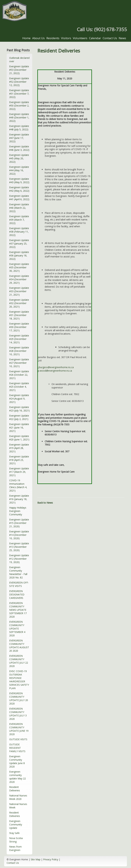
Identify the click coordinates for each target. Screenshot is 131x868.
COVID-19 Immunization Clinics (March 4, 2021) (18, 485)
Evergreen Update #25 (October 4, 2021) (19, 387)
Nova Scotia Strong (16, 840)
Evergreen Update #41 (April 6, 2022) (19, 198)
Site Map (36, 859)
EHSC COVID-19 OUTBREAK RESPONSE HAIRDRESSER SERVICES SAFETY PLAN (19, 680)
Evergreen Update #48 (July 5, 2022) (19, 128)
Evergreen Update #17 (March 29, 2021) (19, 472)
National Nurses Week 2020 (18, 797)
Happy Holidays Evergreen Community (18, 511)
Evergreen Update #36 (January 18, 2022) (19, 255)
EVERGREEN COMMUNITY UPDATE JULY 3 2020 (18, 714)
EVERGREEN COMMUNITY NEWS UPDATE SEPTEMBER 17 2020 (18, 610)
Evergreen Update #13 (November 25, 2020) (19, 547)
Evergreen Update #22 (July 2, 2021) (19, 417)
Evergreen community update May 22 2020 (17, 777)
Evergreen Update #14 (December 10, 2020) (19, 535)
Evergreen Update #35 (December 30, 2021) (19, 267)
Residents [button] (53, 38)
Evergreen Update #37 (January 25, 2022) (19, 244)
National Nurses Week (18, 806)
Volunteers (80, 38)
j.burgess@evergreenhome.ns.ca (56, 367)
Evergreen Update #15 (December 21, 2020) (19, 523)
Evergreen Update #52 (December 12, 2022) (19, 82)
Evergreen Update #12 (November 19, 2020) (19, 559)
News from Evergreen (15, 848)
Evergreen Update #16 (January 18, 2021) (19, 499)
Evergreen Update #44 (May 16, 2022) (19, 170)
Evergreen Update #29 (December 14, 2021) (19, 339)
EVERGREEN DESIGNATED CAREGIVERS (17, 594)
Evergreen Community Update (16, 824)
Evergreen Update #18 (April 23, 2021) (19, 460)
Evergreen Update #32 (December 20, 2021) (19, 303)
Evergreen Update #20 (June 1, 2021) (19, 438)
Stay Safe (14, 833)
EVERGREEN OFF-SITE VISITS (19, 584)
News (122, 38)
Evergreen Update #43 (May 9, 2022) (19, 180)
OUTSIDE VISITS (18, 739)
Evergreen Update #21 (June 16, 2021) (19, 428)
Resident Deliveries (15, 789)
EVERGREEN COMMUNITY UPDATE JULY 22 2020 (19, 661)
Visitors (66, 38)
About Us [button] (38, 38)
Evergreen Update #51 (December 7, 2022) (19, 94)
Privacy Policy (51, 859)
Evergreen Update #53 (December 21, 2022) (19, 70)
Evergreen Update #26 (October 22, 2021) (19, 375)
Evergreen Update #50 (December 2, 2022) (19, 106)
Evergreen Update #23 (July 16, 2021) (19, 409)
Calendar (95, 38)
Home (26, 38)
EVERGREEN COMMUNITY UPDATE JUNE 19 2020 (19, 729)
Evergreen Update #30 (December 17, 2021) (19, 327)
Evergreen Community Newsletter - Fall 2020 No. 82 (18, 572)
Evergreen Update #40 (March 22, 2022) (19, 208)
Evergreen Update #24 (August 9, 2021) (19, 399)
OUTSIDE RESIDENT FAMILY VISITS (17, 748)
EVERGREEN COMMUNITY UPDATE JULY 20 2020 (19, 698)
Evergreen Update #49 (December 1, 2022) (19, 117)
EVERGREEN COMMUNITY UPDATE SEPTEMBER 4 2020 (17, 629)
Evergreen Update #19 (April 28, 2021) (19, 448)
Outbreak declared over (19, 60)
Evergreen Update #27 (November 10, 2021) (19, 363)
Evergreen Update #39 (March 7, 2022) (19, 220)
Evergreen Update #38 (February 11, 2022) (19, 232)
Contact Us (110, 38)
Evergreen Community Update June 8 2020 (17, 761)
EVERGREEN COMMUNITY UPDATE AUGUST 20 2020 (19, 646)
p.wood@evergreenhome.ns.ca (55, 371)
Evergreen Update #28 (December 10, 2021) (19, 351)
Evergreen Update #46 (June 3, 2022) (19, 148)
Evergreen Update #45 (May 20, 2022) (19, 158)
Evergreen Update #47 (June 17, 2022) (19, 138)
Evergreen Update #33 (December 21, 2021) (19, 291)
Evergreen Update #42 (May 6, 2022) (19, 189)
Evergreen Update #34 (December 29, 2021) (19, 279)
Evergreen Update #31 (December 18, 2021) (19, 315)
